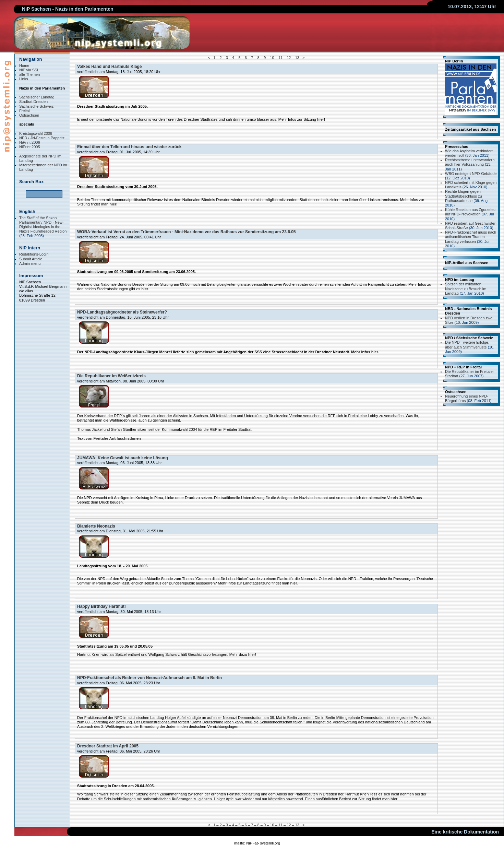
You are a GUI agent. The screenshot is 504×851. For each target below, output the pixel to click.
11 (280, 58)
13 (297, 58)
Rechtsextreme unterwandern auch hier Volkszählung (470, 162)
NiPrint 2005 (30, 147)
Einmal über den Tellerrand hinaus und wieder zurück (129, 147)
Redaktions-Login (34, 254)
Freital (25, 111)
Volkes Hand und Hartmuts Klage (109, 67)
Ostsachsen (29, 115)
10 (272, 58)
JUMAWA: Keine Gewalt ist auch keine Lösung (123, 458)
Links (24, 79)
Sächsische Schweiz (36, 106)
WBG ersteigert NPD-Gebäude (471, 174)
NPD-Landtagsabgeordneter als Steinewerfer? (122, 312)
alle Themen (29, 74)
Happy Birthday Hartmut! (101, 606)
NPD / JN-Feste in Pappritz (42, 138)
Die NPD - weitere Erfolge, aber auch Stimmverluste (467, 345)
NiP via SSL (29, 70)
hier (321, 119)
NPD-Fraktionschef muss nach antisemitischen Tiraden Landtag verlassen (471, 237)
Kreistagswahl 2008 (36, 133)
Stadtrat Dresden (33, 102)
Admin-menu (30, 263)
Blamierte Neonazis (96, 526)
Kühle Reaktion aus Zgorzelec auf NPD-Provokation (470, 212)
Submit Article (31, 259)
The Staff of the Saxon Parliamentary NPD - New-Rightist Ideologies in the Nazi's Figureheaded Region (43, 225)
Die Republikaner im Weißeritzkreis (111, 376)
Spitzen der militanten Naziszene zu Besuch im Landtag (466, 288)
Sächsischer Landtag (37, 97)
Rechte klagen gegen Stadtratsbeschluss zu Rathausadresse (464, 196)
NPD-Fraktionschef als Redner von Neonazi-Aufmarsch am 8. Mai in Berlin (149, 678)
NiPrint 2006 (30, 142)
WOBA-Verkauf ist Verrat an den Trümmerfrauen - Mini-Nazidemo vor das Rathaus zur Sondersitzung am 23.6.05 (187, 232)
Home (24, 66)
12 (289, 58)
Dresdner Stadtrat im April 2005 (108, 746)
